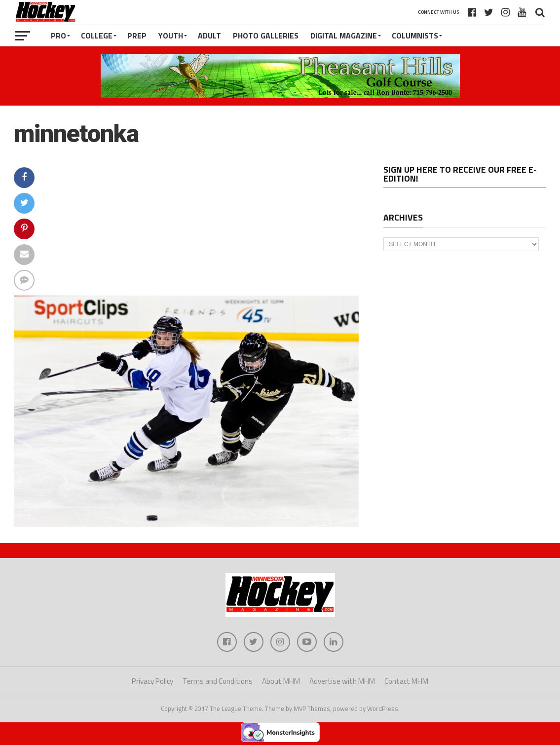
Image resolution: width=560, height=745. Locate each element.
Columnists (415, 36)
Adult (209, 36)
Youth (171, 36)
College (97, 36)
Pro (58, 36)
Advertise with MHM (342, 681)
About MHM (281, 681)
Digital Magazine (344, 36)
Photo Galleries (266, 36)
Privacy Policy (152, 681)
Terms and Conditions (218, 681)
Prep (137, 36)
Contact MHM (406, 681)
